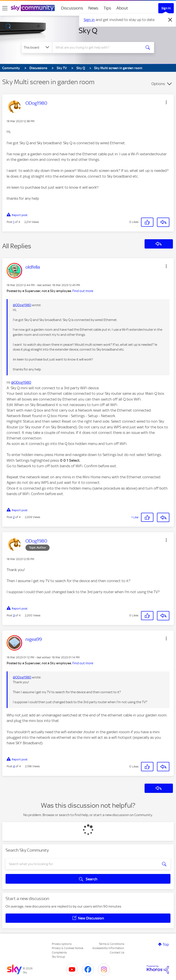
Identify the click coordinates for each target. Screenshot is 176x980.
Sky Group (58, 957)
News (93, 8)
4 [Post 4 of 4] (14, 766)
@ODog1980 (22, 305)
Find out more (83, 291)
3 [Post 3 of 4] (14, 615)
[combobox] (98, 47)
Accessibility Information (108, 948)
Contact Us (117, 952)
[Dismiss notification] (170, 20)
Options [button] (158, 84)
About (122, 8)
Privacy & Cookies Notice (68, 948)
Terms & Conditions (111, 944)
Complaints (59, 952)
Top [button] (166, 944)
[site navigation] (5, 8)
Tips (107, 8)
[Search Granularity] (37, 47)
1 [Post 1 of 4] (14, 222)
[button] (166, 102)
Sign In (166, 8)
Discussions (72, 8)
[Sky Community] (33, 8)
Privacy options (62, 944)
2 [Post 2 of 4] (14, 517)
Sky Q (88, 30)
